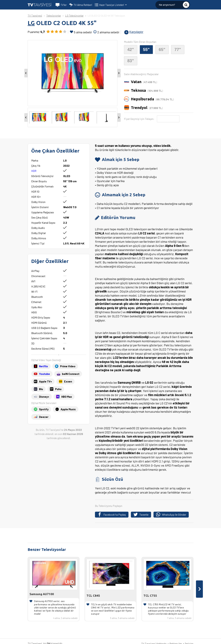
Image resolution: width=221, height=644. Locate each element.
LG (31, 23)
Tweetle (141, 514)
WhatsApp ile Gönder (171, 514)
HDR (34, 171)
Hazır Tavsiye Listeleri (113, 5)
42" (131, 49)
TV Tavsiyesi (35, 15)
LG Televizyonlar (74, 15)
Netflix (44, 366)
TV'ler (61, 5)
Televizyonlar (54, 15)
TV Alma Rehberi (81, 5)
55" (146, 49)
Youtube (44, 374)
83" (131, 61)
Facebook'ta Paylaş (112, 514)
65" (162, 49)
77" (178, 49)
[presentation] (199, 589)
